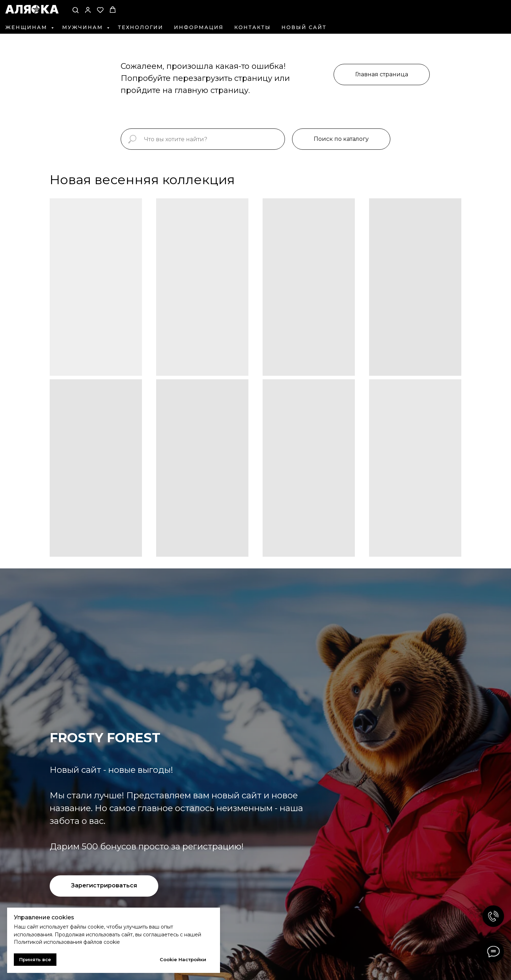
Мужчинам (84, 27)
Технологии (141, 27)
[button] (75, 10)
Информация (199, 27)
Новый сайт (304, 27)
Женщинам (27, 27)
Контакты (252, 27)
